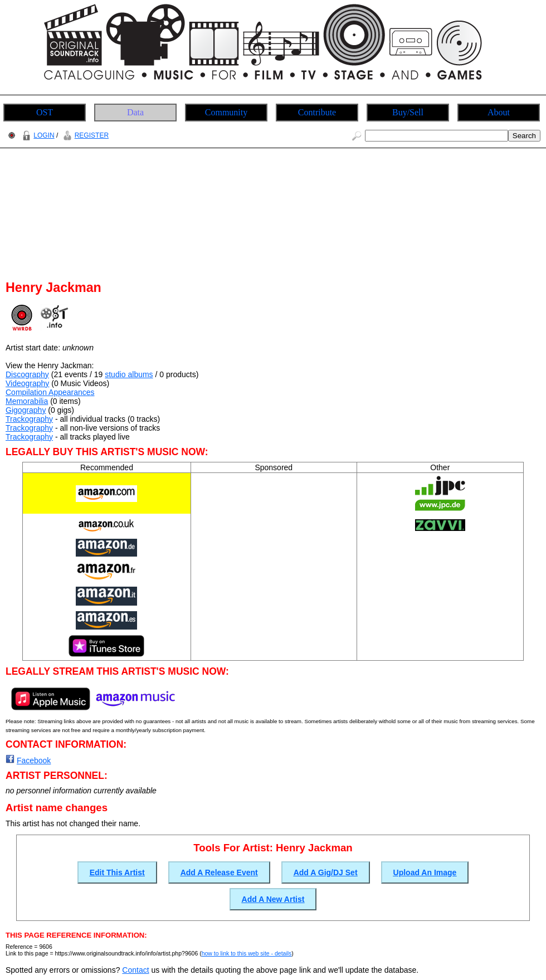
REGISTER (84, 135)
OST (45, 112)
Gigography (26, 410)
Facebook (34, 760)
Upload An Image (425, 872)
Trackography (29, 419)
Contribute (317, 112)
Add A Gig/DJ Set (326, 872)
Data (135, 112)
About (499, 112)
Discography (27, 374)
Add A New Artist (273, 899)
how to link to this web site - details (247, 953)
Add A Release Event (219, 872)
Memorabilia (27, 401)
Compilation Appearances (50, 392)
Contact (135, 970)
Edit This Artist (117, 872)
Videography (27, 383)
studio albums (129, 374)
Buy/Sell (408, 112)
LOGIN (37, 135)
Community (226, 112)
